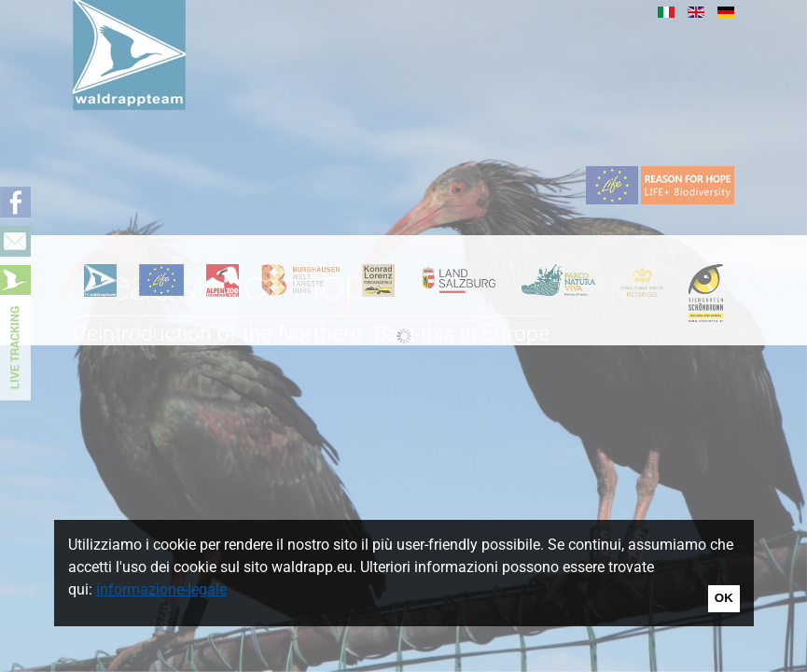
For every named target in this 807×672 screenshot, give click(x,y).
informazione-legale (161, 589)
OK (724, 598)
